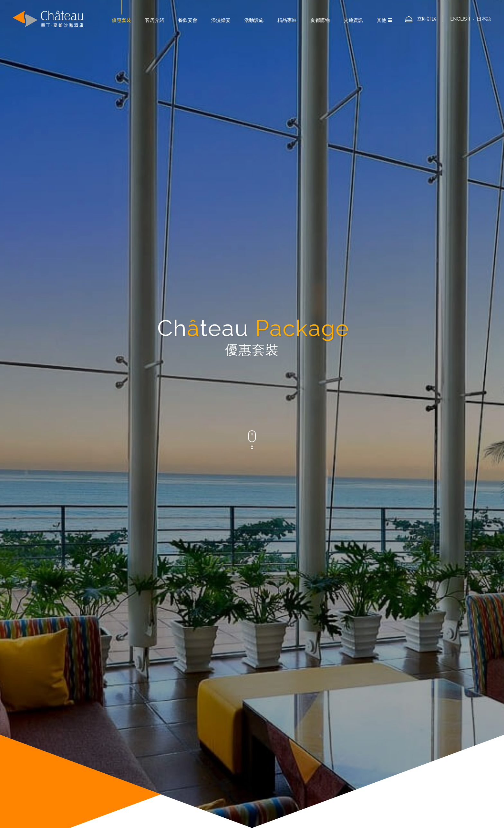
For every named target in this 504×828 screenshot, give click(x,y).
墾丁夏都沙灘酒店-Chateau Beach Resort (48, 19)
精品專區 (287, 20)
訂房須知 (408, 731)
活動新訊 (206, 275)
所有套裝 (344, 275)
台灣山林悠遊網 (346, 739)
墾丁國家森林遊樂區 (387, 739)
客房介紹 (155, 20)
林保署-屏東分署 (295, 754)
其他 (384, 20)
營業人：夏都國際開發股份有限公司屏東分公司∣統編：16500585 (339, 761)
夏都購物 (320, 20)
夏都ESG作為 (346, 731)
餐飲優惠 (298, 275)
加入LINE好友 (379, 731)
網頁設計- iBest (424, 810)
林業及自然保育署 (390, 746)
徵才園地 (316, 739)
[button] (121, 696)
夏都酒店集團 (314, 731)
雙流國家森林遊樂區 (298, 746)
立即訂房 (427, 19)
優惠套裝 (122, 20)
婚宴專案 (252, 275)
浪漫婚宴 (221, 20)
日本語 (484, 19)
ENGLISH (460, 19)
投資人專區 (290, 739)
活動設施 (254, 20)
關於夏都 (315, 783)
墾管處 (324, 754)
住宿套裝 (160, 275)
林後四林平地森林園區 (345, 746)
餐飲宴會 (188, 20)
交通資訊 (353, 20)
